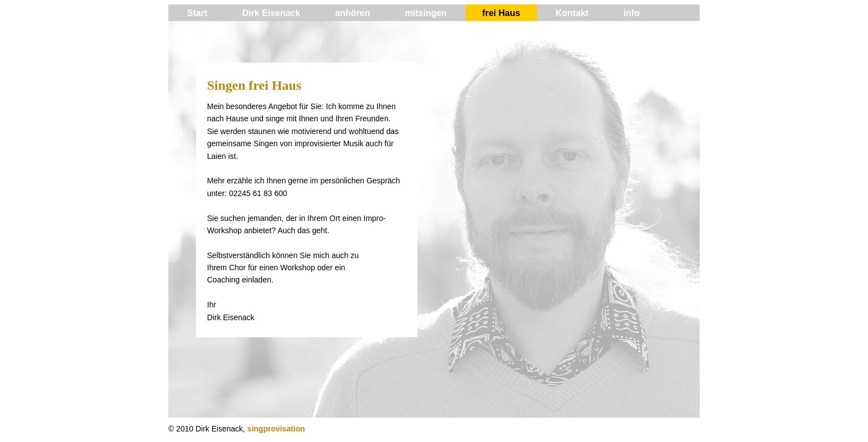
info (631, 13)
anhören (352, 13)
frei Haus (501, 13)
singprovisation (276, 429)
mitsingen (426, 13)
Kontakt (572, 13)
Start (197, 13)
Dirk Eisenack (271, 13)
